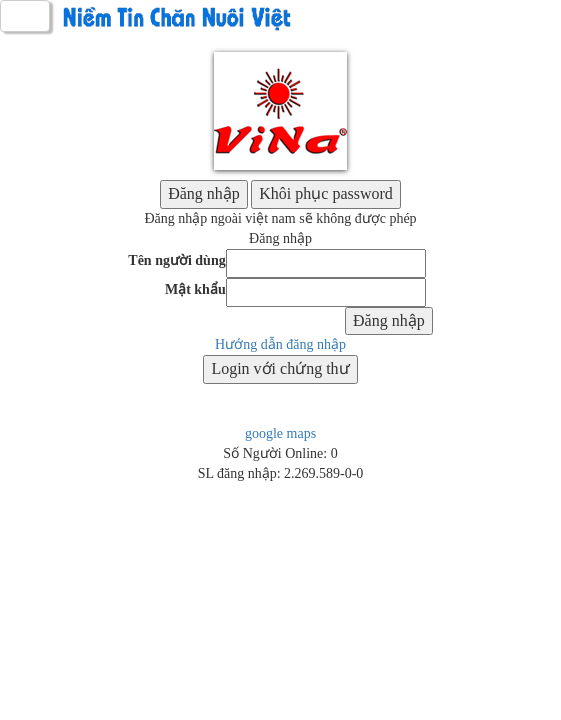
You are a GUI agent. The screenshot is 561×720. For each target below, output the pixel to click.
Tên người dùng (176, 260)
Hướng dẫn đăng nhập (280, 344)
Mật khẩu (195, 289)
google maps (280, 433)
